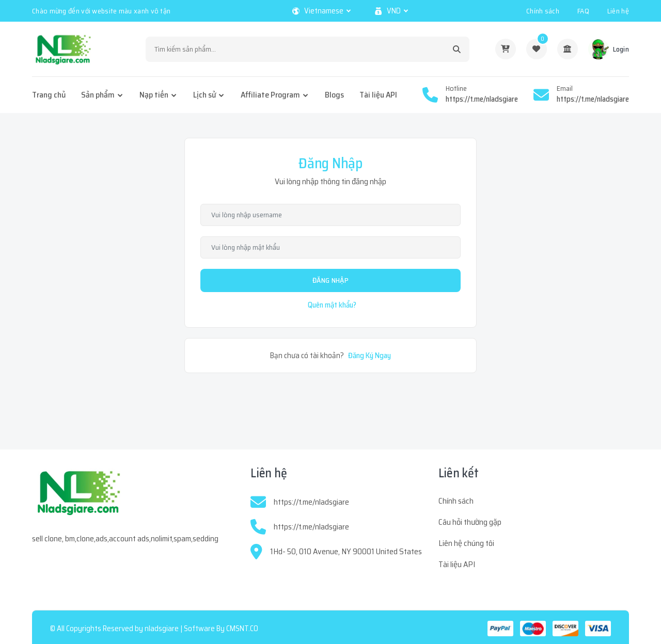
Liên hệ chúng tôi (466, 543)
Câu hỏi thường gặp (470, 522)
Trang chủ (49, 95)
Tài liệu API (378, 95)
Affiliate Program (270, 95)
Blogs (334, 95)
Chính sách (543, 11)
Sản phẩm (98, 95)
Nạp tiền (154, 95)
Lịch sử (204, 95)
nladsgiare (162, 629)
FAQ (583, 11)
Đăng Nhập (330, 280)
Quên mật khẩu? (332, 305)
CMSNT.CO (242, 629)
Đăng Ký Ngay (369, 356)
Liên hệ (618, 11)
